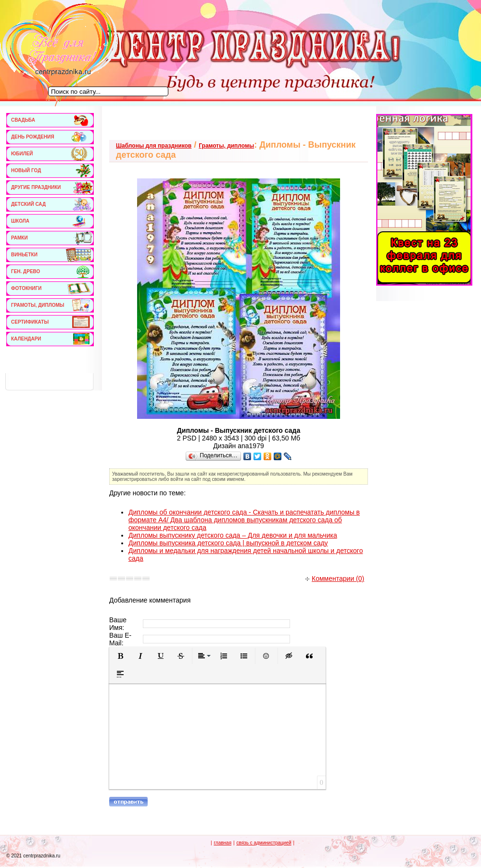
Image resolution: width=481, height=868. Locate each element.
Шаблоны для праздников (154, 146)
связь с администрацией (264, 843)
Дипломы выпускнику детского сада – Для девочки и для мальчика (233, 535)
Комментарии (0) (335, 579)
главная (222, 843)
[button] (120, 656)
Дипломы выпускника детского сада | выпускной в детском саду (228, 543)
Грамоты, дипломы (226, 146)
